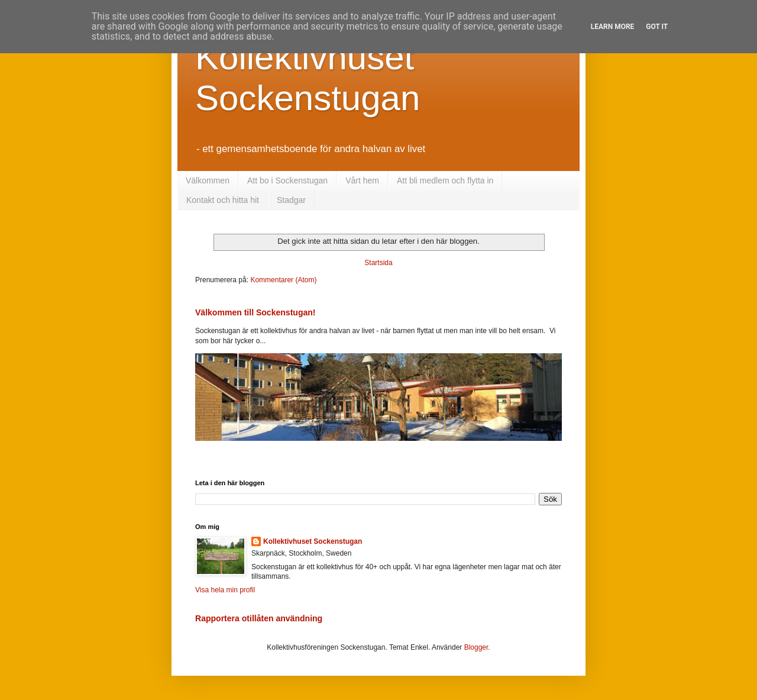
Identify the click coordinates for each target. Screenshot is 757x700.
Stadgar (291, 200)
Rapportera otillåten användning (259, 618)
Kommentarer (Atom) (283, 280)
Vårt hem (362, 180)
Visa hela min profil (225, 590)
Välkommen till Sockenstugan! (255, 312)
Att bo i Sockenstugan (287, 180)
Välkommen (208, 180)
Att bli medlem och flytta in (445, 180)
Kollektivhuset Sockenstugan (313, 541)
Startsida (378, 263)
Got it (657, 27)
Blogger (476, 647)
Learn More (613, 27)
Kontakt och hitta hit (223, 200)
